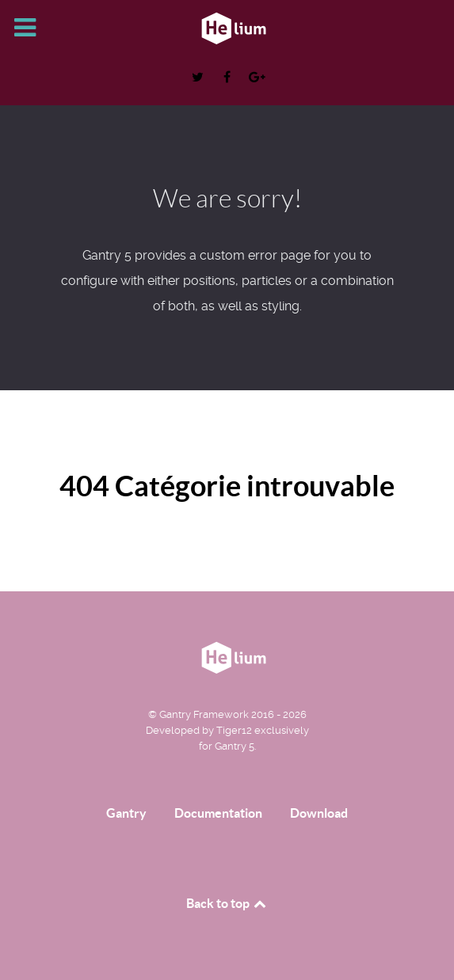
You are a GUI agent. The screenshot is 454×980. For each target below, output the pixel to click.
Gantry (126, 813)
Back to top (227, 903)
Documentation (218, 813)
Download (319, 813)
